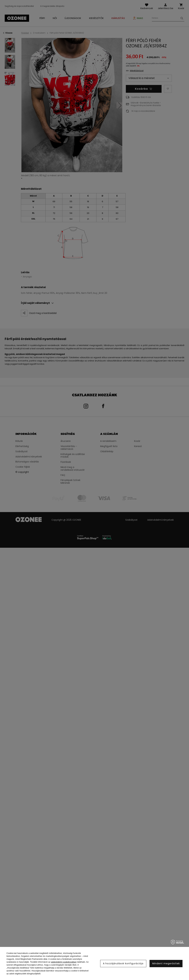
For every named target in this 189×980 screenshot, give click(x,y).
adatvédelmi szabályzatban (64, 962)
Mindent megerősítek (166, 963)
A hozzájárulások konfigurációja (123, 963)
